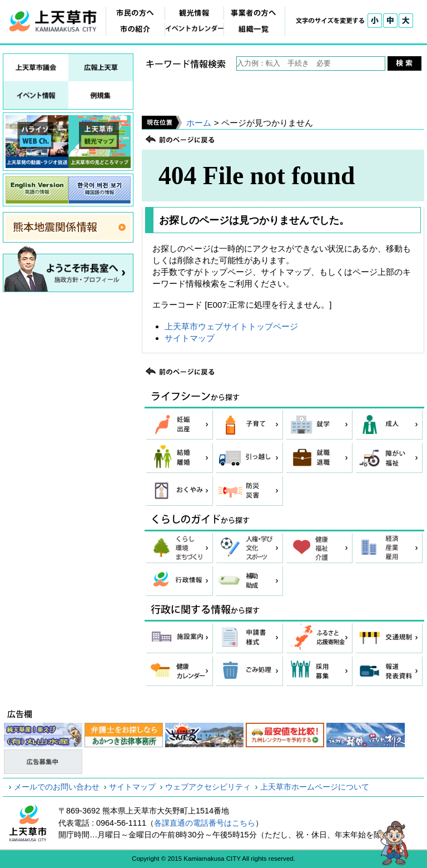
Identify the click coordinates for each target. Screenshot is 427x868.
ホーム (199, 123)
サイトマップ (190, 338)
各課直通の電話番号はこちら (205, 823)
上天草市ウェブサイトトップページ (231, 326)
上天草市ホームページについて (315, 787)
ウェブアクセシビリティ (208, 787)
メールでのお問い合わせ (57, 787)
